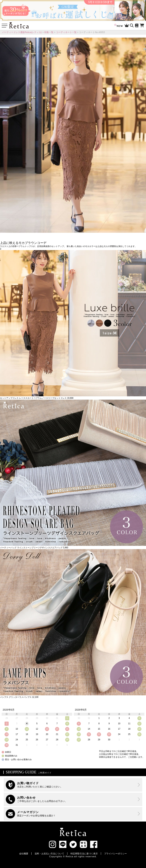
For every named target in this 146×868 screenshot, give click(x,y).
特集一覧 (49, 32)
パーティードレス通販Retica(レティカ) (22, 32)
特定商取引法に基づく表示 (84, 854)
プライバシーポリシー (115, 854)
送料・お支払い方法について (49, 854)
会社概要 (24, 854)
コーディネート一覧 (66, 32)
